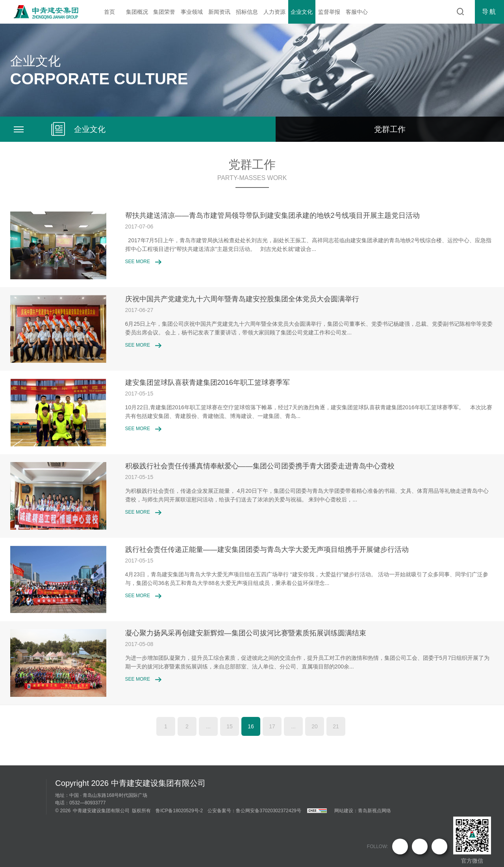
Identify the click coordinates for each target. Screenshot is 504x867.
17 (272, 726)
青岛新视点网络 (374, 811)
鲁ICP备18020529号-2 (179, 811)
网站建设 (344, 811)
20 (315, 726)
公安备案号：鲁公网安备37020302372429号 (254, 811)
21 (336, 726)
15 (230, 726)
